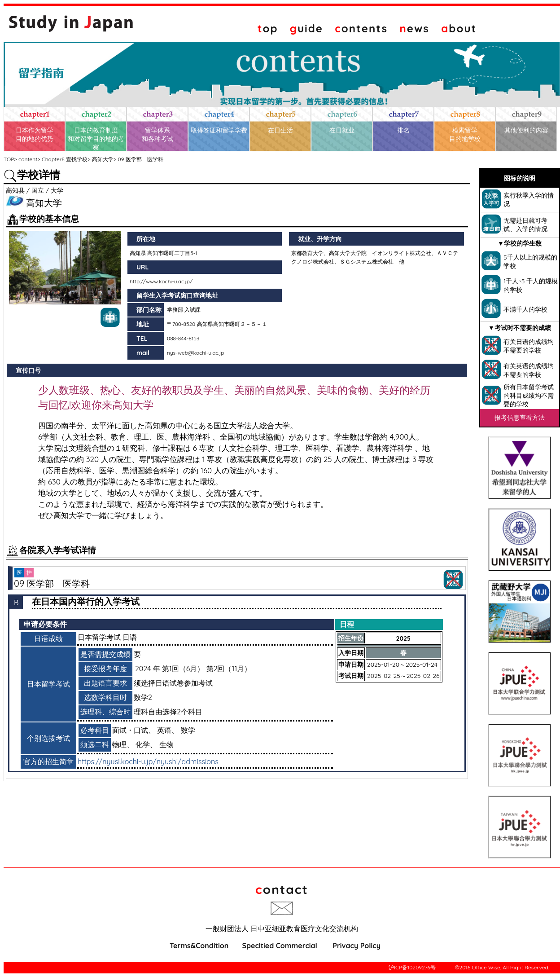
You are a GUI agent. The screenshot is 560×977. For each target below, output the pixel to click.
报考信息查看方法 (520, 418)
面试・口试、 (134, 730)
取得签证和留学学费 (219, 130)
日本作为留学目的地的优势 (35, 134)
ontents (361, 28)
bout (459, 28)
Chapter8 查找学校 (65, 159)
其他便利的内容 (526, 130)
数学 (188, 730)
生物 (166, 744)
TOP (9, 159)
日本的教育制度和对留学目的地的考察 (96, 139)
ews (415, 28)
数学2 (143, 697)
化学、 (146, 744)
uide (306, 28)
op (268, 28)
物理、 (123, 744)
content (28, 159)
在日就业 (342, 130)
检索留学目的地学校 (465, 134)
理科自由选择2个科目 (168, 712)
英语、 (168, 730)
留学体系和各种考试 (157, 134)
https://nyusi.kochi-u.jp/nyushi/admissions (148, 761)
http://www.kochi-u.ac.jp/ (161, 281)
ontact (282, 889)
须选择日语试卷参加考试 (173, 683)
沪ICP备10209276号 (412, 967)
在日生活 (280, 130)
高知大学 (103, 159)
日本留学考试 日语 (107, 637)
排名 (403, 130)
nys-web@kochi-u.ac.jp (195, 353)
